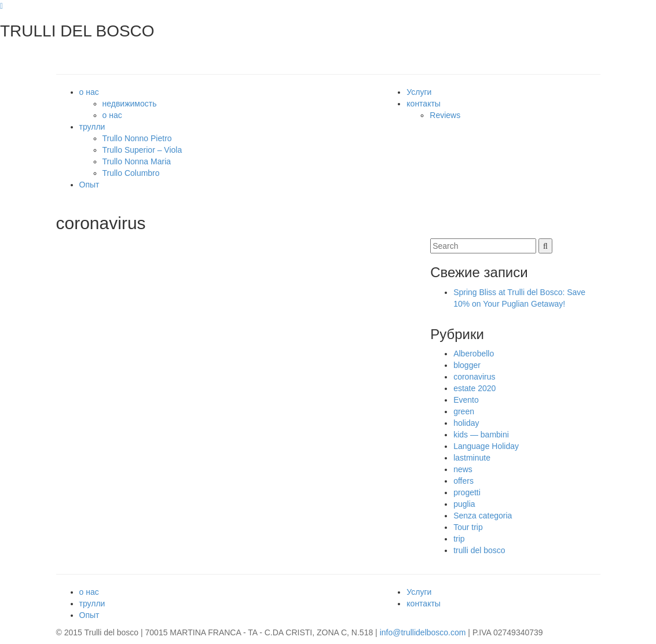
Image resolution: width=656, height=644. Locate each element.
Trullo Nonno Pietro (137, 138)
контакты (424, 104)
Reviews (445, 115)
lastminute (472, 458)
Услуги (419, 92)
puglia (464, 504)
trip (459, 539)
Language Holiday (486, 446)
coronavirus (474, 377)
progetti (467, 492)
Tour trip (468, 527)
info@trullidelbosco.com (423, 632)
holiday (466, 423)
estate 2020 (474, 388)
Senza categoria (483, 516)
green (464, 411)
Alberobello (474, 354)
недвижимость (130, 104)
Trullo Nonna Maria (137, 161)
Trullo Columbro (131, 173)
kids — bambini (481, 435)
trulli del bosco (479, 550)
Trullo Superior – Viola (142, 150)
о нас (89, 92)
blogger (467, 365)
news (463, 469)
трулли (92, 127)
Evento (466, 400)
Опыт (89, 185)
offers (463, 481)
